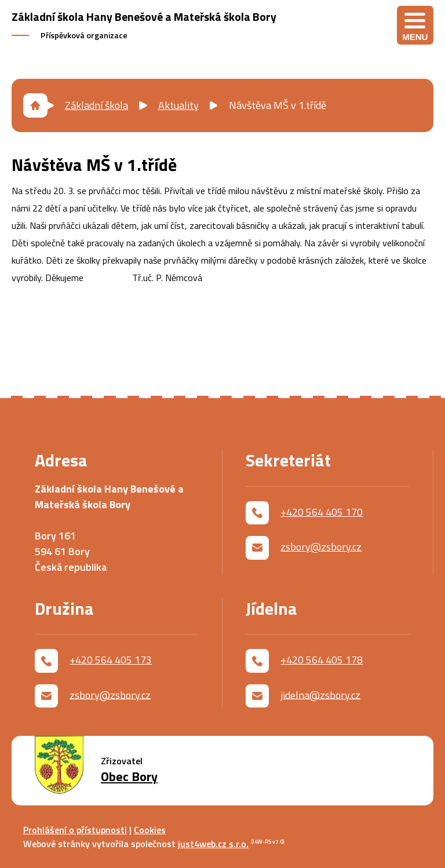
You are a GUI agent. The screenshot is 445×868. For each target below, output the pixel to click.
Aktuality (178, 105)
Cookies (150, 830)
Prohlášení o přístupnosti (75, 830)
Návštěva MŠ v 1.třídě (278, 105)
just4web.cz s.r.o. (213, 844)
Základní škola (96, 105)
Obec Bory (129, 777)
